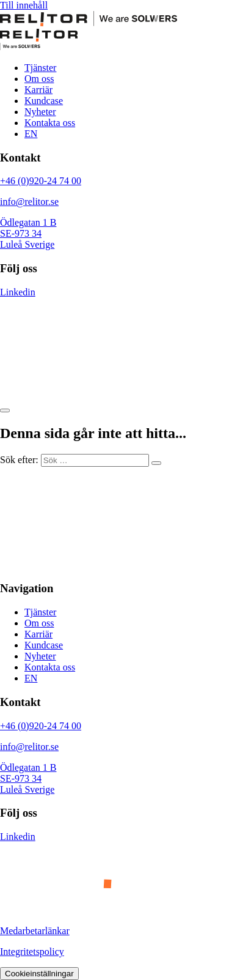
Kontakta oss (50, 123)
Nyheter (40, 112)
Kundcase (44, 101)
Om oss (39, 79)
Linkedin (18, 292)
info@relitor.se (29, 202)
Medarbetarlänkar (35, 931)
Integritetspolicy (32, 952)
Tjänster (40, 68)
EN (31, 134)
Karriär (38, 90)
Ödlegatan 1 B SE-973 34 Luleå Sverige (28, 233)
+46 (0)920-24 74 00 (41, 181)
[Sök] (156, 463)
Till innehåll (24, 5)
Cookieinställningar (39, 974)
